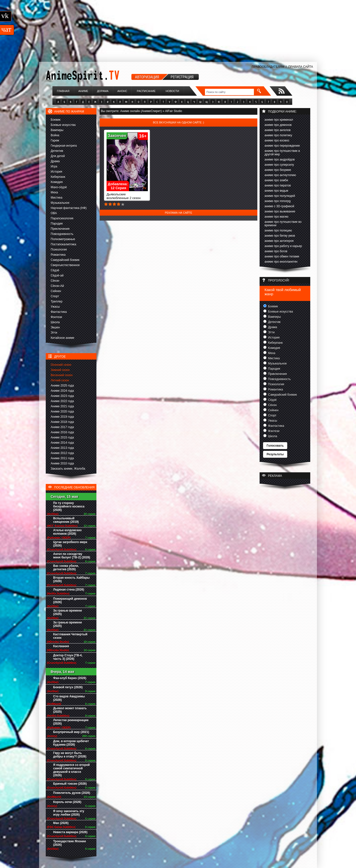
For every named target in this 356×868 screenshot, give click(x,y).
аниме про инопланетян (281, 262)
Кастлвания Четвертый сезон (70, 636)
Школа (55, 322)
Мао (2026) (61, 823)
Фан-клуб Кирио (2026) (70, 678)
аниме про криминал (279, 120)
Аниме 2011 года (62, 458)
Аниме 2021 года (62, 406)
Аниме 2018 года (62, 422)
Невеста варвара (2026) (70, 832)
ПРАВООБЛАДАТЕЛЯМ (268, 67)
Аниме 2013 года (62, 448)
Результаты (275, 454)
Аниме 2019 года (62, 417)
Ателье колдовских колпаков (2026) (67, 532)
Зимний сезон (60, 370)
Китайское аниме (62, 338)
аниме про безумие (278, 170)
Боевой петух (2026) (68, 687)
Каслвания (61, 646)
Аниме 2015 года (62, 437)
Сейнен (56, 291)
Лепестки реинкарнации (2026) (71, 722)
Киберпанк (58, 177)
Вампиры (57, 130)
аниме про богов (276, 251)
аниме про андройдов (280, 160)
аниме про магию (276, 217)
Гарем (55, 140)
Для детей (58, 156)
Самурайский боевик (65, 260)
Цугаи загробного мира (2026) (70, 544)
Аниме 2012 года (62, 453)
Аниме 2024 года (62, 391)
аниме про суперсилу (279, 165)
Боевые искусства (63, 125)
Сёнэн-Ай (57, 286)
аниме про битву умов (280, 236)
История (56, 172)
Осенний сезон (61, 365)
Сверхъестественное (65, 265)
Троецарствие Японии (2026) (69, 843)
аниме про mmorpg (278, 201)
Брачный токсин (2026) (70, 784)
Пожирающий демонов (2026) (70, 600)
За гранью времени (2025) (67, 612)
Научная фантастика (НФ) (69, 208)
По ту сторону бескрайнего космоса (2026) (69, 506)
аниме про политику (278, 135)
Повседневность (62, 234)
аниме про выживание (280, 211)
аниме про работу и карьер (283, 246)
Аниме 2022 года (62, 401)
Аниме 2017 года (62, 427)
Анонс (122, 91)
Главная (63, 91)
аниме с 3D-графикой (279, 206)
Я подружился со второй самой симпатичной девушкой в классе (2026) (71, 770)
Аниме (83, 91)
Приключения (60, 229)
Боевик (56, 120)
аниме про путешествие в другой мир (282, 153)
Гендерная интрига (64, 146)
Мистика (56, 198)
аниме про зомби (276, 180)
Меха (54, 192)
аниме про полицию (278, 230)
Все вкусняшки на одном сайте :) (178, 122)
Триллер (56, 301)
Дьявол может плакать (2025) (70, 710)
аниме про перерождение (282, 146)
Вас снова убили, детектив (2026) (66, 568)
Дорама (103, 91)
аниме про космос (277, 140)
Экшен (55, 327)
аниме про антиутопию (280, 175)
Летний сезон (60, 380)
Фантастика (59, 312)
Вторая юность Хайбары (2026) (71, 579)
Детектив (57, 151)
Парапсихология (62, 218)
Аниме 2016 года (62, 432)
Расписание (146, 91)
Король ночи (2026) (67, 802)
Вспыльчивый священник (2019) (66, 520)
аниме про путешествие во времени (283, 224)
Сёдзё (55, 270)
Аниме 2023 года (62, 396)
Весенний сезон (62, 375)
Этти (54, 333)
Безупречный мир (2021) (71, 732)
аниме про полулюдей (280, 196)
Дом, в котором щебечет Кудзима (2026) (71, 743)
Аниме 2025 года (62, 386)
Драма (55, 161)
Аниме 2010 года (62, 463)
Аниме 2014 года (62, 443)
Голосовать (275, 446)
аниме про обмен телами (282, 256)
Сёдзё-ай (57, 275)
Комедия (57, 182)
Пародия (57, 224)
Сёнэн (55, 281)
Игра (54, 166)
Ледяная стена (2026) (69, 590)
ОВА (54, 213)
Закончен (117, 136)
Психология (59, 250)
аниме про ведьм (276, 191)
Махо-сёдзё (59, 187)
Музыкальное (60, 203)
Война (55, 135)
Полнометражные (63, 239)
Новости (172, 91)
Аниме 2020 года (62, 411)
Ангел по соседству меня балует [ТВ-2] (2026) (72, 556)
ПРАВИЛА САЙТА (301, 67)
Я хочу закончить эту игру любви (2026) (69, 813)
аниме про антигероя (279, 241)
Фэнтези (56, 317)
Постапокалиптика (63, 244)
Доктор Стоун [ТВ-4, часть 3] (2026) (68, 657)
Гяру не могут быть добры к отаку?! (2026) (70, 755)
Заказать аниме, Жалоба (68, 469)
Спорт (55, 296)
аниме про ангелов (278, 130)
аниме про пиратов (278, 185)
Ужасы (55, 307)
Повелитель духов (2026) (72, 793)
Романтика (58, 255)
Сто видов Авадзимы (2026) (69, 698)
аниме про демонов (278, 125)
